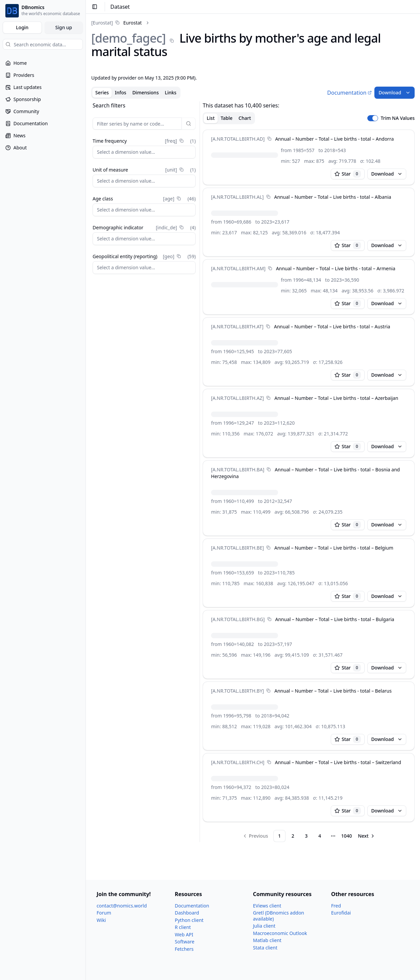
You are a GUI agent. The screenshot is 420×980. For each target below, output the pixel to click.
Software (185, 942)
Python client (189, 920)
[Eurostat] (102, 23)
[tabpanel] (253, 472)
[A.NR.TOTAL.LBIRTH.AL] (237, 197)
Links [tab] (171, 92)
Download (395, 92)
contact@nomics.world (122, 906)
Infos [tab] (120, 92)
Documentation (349, 93)
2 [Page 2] (293, 836)
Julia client (264, 926)
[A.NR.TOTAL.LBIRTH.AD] (238, 139)
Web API (184, 935)
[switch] (373, 118)
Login (22, 27)
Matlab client (267, 940)
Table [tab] (227, 118)
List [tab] (211, 118)
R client (183, 927)
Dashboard (187, 913)
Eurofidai (341, 913)
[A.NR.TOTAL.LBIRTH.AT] (237, 326)
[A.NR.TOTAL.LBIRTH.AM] (238, 268)
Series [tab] (102, 92)
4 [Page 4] (320, 836)
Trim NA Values (398, 118)
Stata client (265, 948)
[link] (117, 23)
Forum (104, 913)
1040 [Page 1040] (347, 836)
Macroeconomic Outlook (280, 933)
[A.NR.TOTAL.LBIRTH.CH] (238, 762)
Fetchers (184, 949)
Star (348, 174)
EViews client (267, 906)
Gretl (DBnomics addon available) (279, 916)
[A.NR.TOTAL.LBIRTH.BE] (238, 548)
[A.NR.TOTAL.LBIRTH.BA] (238, 470)
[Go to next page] (367, 836)
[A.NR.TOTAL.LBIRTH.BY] (238, 691)
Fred (336, 906)
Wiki (101, 920)
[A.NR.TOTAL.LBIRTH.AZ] (238, 398)
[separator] (200, 472)
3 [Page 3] (306, 836)
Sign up (64, 27)
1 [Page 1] (279, 836)
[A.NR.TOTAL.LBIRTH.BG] (238, 619)
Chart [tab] (245, 118)
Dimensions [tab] (145, 92)
